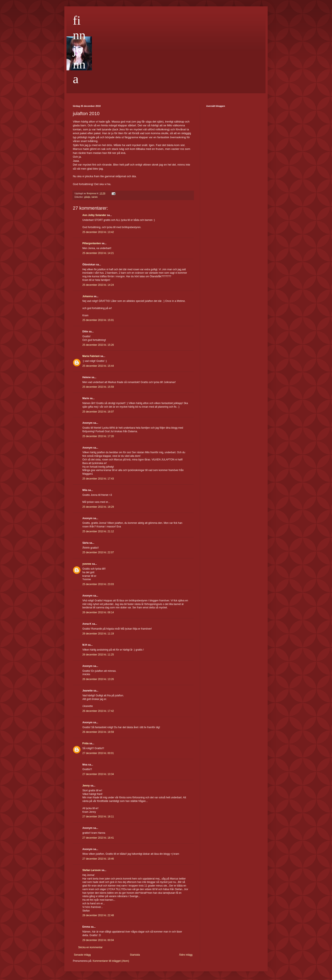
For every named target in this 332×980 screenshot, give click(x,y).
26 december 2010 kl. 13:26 (98, 679)
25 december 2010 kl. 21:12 (98, 531)
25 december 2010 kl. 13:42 (98, 232)
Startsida (135, 955)
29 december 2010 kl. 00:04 (98, 940)
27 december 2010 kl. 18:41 (98, 838)
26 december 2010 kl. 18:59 (98, 732)
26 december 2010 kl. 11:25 (98, 655)
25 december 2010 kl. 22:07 (98, 552)
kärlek (95, 197)
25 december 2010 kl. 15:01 (98, 320)
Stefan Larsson (92, 870)
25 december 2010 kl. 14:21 (98, 253)
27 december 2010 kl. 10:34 (98, 774)
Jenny (86, 786)
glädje (87, 197)
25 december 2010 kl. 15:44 (98, 366)
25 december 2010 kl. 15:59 (98, 387)
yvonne (87, 564)
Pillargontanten (92, 243)
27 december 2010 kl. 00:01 (98, 753)
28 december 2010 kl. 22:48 (98, 915)
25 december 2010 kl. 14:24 (98, 285)
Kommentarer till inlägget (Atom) (111, 961)
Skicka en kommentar (90, 947)
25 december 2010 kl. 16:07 (98, 412)
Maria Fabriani (91, 356)
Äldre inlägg (186, 955)
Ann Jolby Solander (94, 215)
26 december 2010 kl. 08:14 (98, 612)
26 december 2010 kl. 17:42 (98, 711)
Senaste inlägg (82, 955)
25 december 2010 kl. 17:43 (98, 479)
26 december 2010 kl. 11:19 (98, 634)
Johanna (88, 296)
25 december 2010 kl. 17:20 (98, 436)
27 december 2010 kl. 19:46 (98, 859)
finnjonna (79, 50)
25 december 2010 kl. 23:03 (98, 584)
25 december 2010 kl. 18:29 (98, 507)
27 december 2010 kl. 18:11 (98, 817)
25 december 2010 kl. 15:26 (98, 345)
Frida (85, 743)
